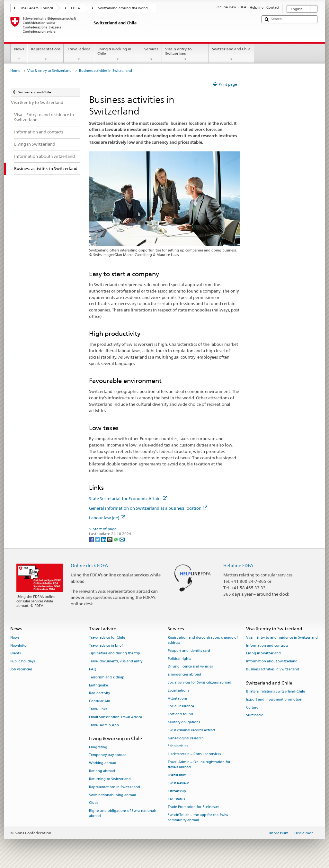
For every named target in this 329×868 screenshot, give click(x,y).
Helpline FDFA (238, 565)
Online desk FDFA (89, 565)
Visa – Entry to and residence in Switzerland (282, 638)
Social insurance (181, 706)
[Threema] (110, 539)
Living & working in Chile (118, 54)
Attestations (178, 698)
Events (15, 654)
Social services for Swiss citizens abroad (200, 682)
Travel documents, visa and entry (116, 662)
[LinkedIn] (104, 539)
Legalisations (178, 690)
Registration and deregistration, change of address (203, 640)
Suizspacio (255, 715)
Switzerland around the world (123, 8)
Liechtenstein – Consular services (194, 754)
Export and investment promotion (274, 699)
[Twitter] (98, 539)
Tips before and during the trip (115, 654)
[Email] (122, 539)
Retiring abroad (102, 771)
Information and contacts (267, 646)
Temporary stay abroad (108, 755)
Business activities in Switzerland (273, 669)
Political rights (179, 659)
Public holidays (22, 662)
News (19, 54)
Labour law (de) (107, 518)
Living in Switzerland (263, 654)
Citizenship (177, 791)
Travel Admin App (104, 725)
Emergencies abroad (184, 675)
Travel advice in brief (106, 646)
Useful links (177, 775)
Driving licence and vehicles (190, 667)
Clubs (93, 803)
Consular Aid (100, 701)
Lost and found (180, 715)
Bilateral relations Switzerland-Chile (276, 691)
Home (15, 71)
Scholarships (178, 746)
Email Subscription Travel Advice (116, 717)
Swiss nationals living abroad (113, 795)
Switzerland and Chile (231, 54)
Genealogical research (186, 738)
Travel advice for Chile (107, 638)
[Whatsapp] (116, 539)
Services (151, 54)
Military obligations (184, 722)
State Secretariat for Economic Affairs (128, 498)
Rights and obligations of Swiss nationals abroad (123, 814)
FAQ (93, 669)
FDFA (76, 8)
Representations (45, 54)
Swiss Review (178, 783)
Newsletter (19, 646)
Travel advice (79, 54)
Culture (252, 707)
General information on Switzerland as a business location (148, 508)
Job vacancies (21, 669)
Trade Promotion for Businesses (193, 807)
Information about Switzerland (272, 662)
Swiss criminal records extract (191, 730)
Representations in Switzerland (115, 787)
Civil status (176, 799)
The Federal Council (37, 8)
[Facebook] (92, 539)
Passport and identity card (189, 651)
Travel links (98, 709)
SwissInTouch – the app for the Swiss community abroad (198, 818)
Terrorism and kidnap (107, 677)
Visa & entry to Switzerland (185, 54)
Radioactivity (99, 693)
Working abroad (103, 763)
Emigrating (98, 747)
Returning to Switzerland (110, 779)
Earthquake (98, 685)
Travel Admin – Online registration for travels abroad (199, 765)
